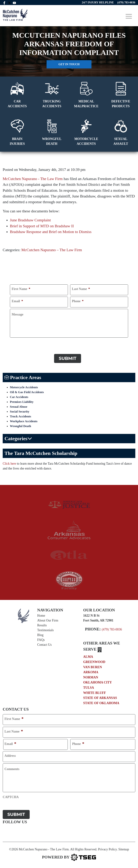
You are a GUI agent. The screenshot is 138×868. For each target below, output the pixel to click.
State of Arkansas (100, 698)
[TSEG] (69, 857)
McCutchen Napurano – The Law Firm (52, 250)
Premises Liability (22, 402)
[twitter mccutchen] (10, 3)
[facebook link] (4, 3)
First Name (21, 289)
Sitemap (124, 849)
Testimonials (45, 630)
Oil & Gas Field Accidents (27, 392)
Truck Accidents (20, 416)
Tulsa (89, 688)
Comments (12, 769)
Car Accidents (19, 397)
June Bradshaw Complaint (30, 220)
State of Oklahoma (101, 703)
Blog (40, 635)
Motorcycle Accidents (24, 387)
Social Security (20, 412)
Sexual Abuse (19, 407)
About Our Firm (48, 620)
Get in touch (69, 64)
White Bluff (95, 693)
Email (17, 301)
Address (10, 756)
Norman (91, 677)
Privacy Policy (107, 849)
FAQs (41, 640)
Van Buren (93, 667)
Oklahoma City (98, 682)
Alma (88, 657)
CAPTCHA (18, 342)
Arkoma (91, 672)
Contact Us (44, 645)
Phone (78, 301)
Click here (9, 464)
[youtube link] (15, 3)
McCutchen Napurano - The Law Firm (33, 179)
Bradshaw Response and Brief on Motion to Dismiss (51, 232)
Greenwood (94, 662)
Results (42, 625)
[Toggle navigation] (129, 16)
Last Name (81, 289)
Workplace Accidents (24, 421)
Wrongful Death (20, 426)
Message (18, 314)
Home (41, 616)
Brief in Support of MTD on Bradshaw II (42, 226)
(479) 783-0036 (112, 629)
